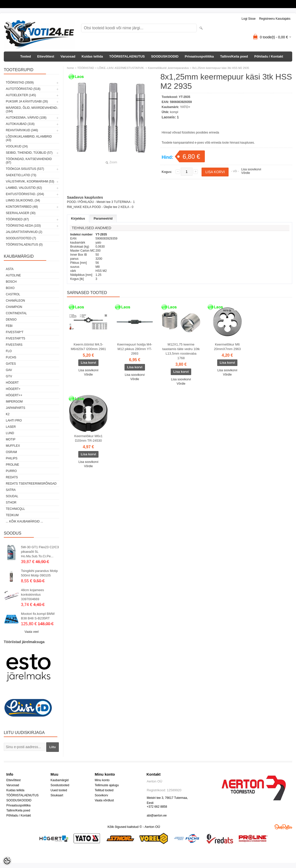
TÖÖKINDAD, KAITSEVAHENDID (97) (29, 161)
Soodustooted (60, 785)
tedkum (12, 515)
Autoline (13, 275)
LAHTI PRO (14, 420)
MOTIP (11, 439)
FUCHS (11, 357)
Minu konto (102, 780)
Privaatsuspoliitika (199, 56)
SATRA (11, 490)
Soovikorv (101, 795)
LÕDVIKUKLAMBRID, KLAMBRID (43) (29, 138)
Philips (12, 458)
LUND (10, 433)
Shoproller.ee (283, 827)
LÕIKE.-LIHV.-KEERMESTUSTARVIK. (121, 68)
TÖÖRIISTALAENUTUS (127, 56)
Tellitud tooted (104, 790)
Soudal (12, 496)
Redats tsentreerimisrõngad (31, 484)
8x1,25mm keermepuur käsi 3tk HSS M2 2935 (221, 68)
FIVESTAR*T (15, 332)
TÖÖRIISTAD (86, 68)
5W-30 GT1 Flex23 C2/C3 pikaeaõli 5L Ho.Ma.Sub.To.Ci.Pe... (40, 552)
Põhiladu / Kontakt (269, 56)
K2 (8, 414)
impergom (14, 402)
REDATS (12, 477)
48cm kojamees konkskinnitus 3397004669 (32, 595)
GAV (9, 370)
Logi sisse (249, 19)
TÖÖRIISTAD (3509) (20, 83)
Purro (11, 471)
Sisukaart (57, 795)
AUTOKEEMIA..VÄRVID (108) (26, 118)
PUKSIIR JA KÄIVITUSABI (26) (27, 101)
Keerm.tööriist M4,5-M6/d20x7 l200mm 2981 (88, 347)
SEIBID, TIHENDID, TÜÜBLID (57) (29, 153)
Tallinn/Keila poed (234, 56)
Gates (11, 364)
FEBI (9, 326)
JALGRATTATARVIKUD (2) (24, 232)
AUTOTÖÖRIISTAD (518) (23, 89)
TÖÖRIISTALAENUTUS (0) (24, 245)
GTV (9, 376)
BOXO (10, 288)
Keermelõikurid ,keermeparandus (168, 68)
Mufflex (13, 446)
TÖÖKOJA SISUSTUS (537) (25, 169)
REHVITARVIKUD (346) (22, 130)
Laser (11, 427)
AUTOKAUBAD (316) (20, 124)
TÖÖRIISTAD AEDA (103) (23, 226)
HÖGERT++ (14, 395)
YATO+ (185, 107)
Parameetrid (103, 218)
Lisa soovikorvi (251, 169)
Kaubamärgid (59, 780)
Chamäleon (15, 301)
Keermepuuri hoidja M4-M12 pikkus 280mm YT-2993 (135, 349)
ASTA (10, 269)
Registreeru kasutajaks (275, 19)
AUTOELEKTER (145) (21, 95)
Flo (9, 351)
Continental (16, 313)
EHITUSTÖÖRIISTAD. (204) (25, 194)
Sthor (11, 503)
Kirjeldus (78, 218)
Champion (14, 307)
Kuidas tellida (92, 56)
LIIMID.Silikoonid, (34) (23, 200)
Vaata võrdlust (104, 800)
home (70, 68)
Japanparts (16, 408)
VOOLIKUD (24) (17, 146)
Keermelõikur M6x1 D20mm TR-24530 (88, 438)
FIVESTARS (14, 345)
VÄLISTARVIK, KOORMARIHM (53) (30, 181)
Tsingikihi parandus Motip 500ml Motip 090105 (39, 573)
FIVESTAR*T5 (15, 338)
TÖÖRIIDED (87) (17, 219)
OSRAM (11, 452)
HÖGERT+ (13, 389)
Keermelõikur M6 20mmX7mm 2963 (227, 347)
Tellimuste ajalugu (107, 785)
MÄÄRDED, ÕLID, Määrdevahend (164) (31, 110)
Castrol (13, 294)
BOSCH (11, 282)
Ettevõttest (46, 56)
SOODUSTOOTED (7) (21, 238)
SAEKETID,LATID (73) (21, 175)
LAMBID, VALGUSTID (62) (24, 188)
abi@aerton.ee (157, 816)
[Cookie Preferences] (7, 861)
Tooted (26, 56)
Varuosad (68, 56)
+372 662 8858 (157, 807)
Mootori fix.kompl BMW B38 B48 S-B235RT (38, 616)
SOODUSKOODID (165, 56)
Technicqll (15, 509)
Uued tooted (59, 790)
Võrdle (246, 173)
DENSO (11, 320)
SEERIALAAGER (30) (21, 213)
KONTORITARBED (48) (22, 207)
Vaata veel (32, 632)
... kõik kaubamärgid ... (24, 521)
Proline (13, 465)
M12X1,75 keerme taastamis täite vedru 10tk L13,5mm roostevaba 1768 (181, 351)
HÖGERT (12, 383)
